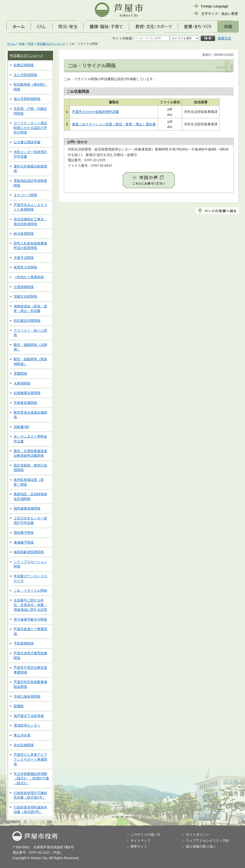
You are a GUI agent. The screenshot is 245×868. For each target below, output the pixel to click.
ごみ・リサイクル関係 (30, 590)
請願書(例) (21, 427)
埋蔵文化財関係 (25, 296)
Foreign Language (215, 6)
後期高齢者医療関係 (29, 552)
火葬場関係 (22, 383)
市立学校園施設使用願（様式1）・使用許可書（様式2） (31, 778)
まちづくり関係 (25, 195)
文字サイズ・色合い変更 (220, 14)
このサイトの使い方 (145, 835)
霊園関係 (20, 373)
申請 (31, 44)
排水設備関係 (24, 745)
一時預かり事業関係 (29, 277)
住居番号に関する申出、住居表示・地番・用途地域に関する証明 (30, 605)
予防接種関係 (24, 643)
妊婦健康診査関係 (27, 393)
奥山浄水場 (22, 735)
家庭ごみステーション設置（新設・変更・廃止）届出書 (114, 124)
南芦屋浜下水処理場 (29, 716)
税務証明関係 (24, 65)
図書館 (19, 706)
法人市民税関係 (25, 75)
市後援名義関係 (25, 403)
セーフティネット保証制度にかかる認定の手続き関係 (30, 128)
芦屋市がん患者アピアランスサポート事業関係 (30, 759)
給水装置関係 (24, 234)
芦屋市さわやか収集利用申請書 (95, 112)
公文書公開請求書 (27, 142)
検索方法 (224, 38)
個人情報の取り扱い (201, 846)
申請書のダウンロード (51, 44)
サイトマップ (140, 840)
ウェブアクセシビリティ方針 (208, 840)
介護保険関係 (24, 287)
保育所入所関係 (25, 267)
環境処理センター (27, 725)
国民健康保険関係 (27, 508)
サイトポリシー (198, 835)
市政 (22, 44)
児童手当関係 (24, 258)
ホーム (11, 44)
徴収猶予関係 (24, 533)
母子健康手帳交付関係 (30, 619)
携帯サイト (139, 846)
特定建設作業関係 (27, 321)
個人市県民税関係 (27, 99)
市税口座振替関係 (27, 696)
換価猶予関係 (24, 542)
